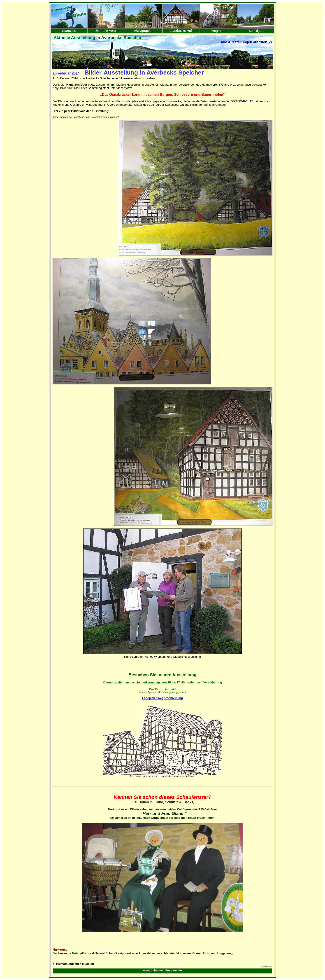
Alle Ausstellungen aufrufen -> (247, 42)
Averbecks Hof (181, 31)
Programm (218, 31)
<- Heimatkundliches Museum (73, 964)
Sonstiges (256, 31)
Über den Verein (106, 31)
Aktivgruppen (144, 31)
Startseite (69, 31)
